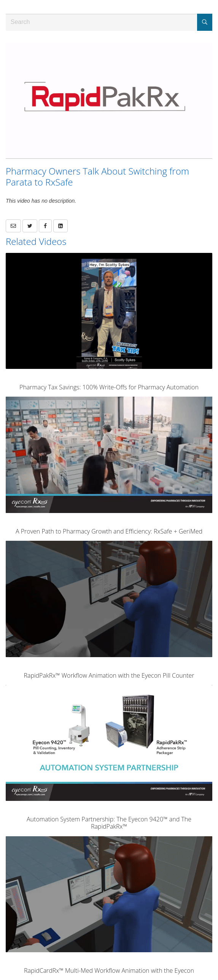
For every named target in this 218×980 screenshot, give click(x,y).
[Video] (109, 100)
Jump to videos (0, 0)
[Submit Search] (205, 22)
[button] (13, 226)
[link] (30, 226)
